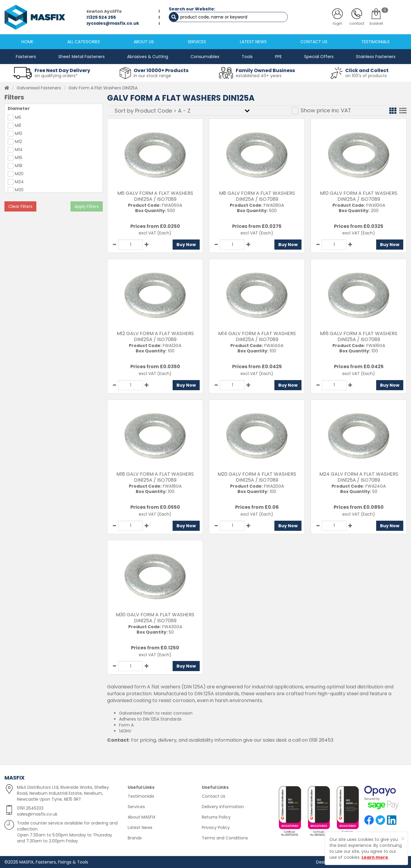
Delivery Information (223, 807)
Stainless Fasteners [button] (376, 57)
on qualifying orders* (56, 76)
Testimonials (141, 796)
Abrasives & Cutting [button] (148, 57)
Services (136, 807)
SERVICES (197, 42)
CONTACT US (314, 42)
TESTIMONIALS (375, 42)
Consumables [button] (205, 57)
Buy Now (186, 245)
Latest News (140, 827)
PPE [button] (278, 57)
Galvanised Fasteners (39, 88)
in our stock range (152, 76)
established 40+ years (259, 76)
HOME (27, 42)
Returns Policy (216, 817)
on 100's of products (366, 76)
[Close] (403, 839)
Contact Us (214, 796)
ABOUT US (144, 42)
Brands (135, 838)
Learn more (375, 857)
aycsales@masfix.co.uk (114, 23)
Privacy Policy (216, 827)
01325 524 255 (102, 17)
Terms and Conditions (225, 838)
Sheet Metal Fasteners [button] (82, 57)
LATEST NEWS (253, 42)
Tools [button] (247, 57)
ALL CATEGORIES (84, 42)
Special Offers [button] (319, 57)
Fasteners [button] (26, 57)
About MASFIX (142, 817)
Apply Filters (87, 206)
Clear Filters (20, 206)
